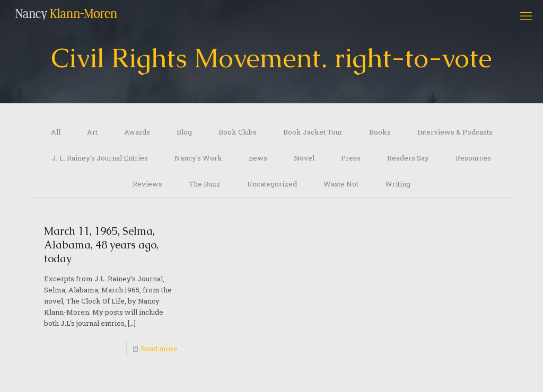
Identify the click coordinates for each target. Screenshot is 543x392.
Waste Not (341, 184)
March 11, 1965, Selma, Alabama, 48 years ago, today (101, 245)
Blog (184, 132)
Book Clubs (238, 132)
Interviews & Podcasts (455, 132)
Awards (137, 132)
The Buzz (205, 184)
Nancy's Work (198, 158)
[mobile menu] (526, 16)
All (56, 132)
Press (351, 158)
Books (380, 132)
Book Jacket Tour (313, 132)
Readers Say (408, 158)
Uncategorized (272, 184)
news (258, 158)
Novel (304, 158)
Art (92, 132)
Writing (398, 184)
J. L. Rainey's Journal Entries (100, 158)
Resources (473, 158)
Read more (159, 349)
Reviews (147, 184)
